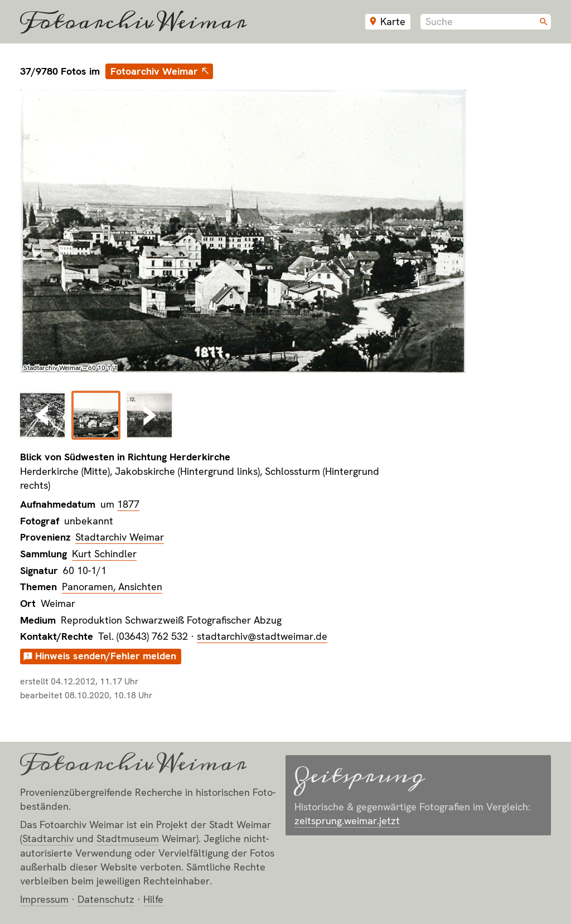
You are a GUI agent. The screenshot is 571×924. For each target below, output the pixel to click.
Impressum (44, 899)
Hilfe (153, 899)
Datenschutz (106, 899)
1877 (128, 504)
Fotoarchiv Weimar (133, 22)
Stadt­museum (128, 838)
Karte (393, 21)
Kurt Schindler (104, 554)
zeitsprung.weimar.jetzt (347, 821)
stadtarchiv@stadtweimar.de (262, 636)
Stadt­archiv (48, 838)
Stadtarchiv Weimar (120, 537)
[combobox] (486, 22)
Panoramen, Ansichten (112, 587)
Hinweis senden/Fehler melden (106, 656)
